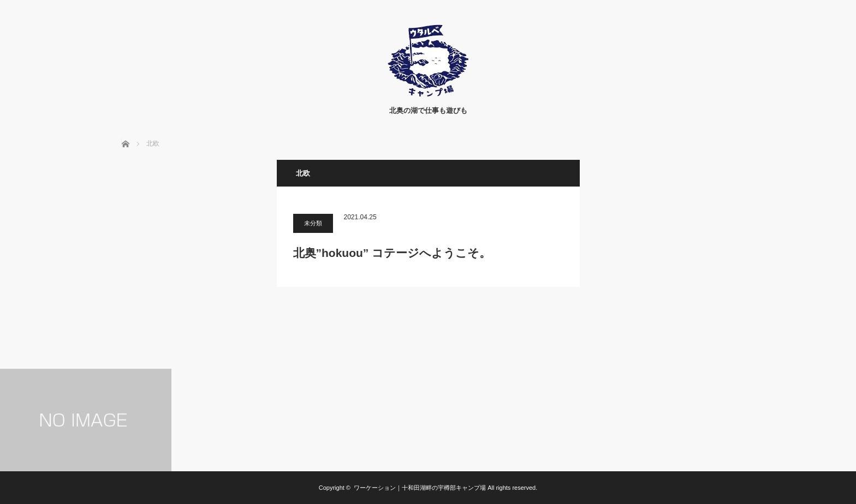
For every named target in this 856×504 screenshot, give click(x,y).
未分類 (313, 223)
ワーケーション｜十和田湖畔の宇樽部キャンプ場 (420, 488)
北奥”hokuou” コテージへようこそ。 (392, 253)
